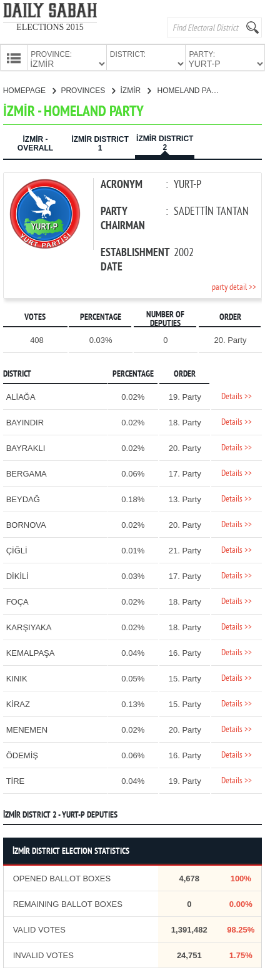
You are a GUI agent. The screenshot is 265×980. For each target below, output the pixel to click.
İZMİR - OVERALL (35, 142)
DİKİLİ (17, 575)
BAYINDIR (25, 421)
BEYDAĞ (23, 498)
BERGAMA (27, 473)
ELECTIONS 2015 (50, 27)
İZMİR (135, 89)
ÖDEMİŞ (22, 754)
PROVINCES (88, 89)
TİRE (16, 780)
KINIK (17, 677)
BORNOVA (26, 524)
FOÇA (17, 601)
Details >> (237, 396)
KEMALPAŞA (31, 652)
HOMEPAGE (30, 89)
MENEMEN (27, 729)
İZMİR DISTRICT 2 (165, 142)
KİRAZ (18, 703)
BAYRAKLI (26, 447)
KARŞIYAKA (29, 626)
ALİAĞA (21, 396)
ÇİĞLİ (17, 549)
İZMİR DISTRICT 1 (100, 142)
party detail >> (234, 286)
